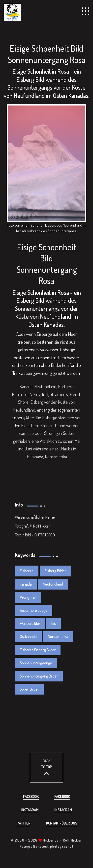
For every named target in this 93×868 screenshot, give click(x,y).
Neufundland (53, 584)
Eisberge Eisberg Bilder (38, 650)
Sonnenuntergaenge (36, 663)
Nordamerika (58, 636)
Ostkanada (28, 636)
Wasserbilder (30, 623)
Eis (54, 623)
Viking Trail (28, 597)
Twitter (23, 823)
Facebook (31, 796)
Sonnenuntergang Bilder (39, 676)
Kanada (26, 584)
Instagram (30, 810)
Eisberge (27, 571)
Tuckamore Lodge (34, 610)
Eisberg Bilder (55, 571)
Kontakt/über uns (62, 823)
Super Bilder (29, 689)
